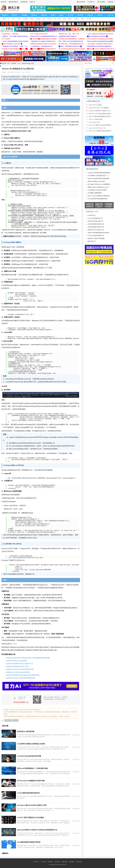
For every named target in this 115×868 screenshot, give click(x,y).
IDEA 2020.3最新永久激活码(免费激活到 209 (102, 125)
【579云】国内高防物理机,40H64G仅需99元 (15, 41)
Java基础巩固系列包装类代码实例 (29, 842)
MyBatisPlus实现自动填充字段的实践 (98, 179)
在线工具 (32, 2)
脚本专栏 (34, 15)
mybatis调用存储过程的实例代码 (28, 793)
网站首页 (5, 15)
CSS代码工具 (91, 215)
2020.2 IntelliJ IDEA (94, 122)
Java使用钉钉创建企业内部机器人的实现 (31, 744)
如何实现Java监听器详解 (26, 731)
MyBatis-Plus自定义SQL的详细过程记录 (20, 669)
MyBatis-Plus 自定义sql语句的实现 (18, 672)
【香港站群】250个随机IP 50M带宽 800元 (43, 41)
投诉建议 (72, 862)
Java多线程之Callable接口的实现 (97, 190)
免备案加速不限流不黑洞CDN (68, 36)
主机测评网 (24, 2)
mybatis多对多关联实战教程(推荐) (98, 199)
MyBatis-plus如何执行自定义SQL (18, 666)
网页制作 (15, 15)
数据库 (53, 15)
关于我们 (36, 862)
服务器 (62, 15)
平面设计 (100, 15)
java (44, 19)
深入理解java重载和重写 (95, 193)
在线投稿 (79, 862)
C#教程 (4, 19)
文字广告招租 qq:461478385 (39, 34)
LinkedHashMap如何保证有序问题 (29, 756)
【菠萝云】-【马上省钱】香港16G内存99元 (15, 36)
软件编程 (14, 63)
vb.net (13, 19)
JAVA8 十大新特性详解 (95, 119)
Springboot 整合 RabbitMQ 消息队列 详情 (32, 805)
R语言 (83, 19)
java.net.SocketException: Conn (97, 128)
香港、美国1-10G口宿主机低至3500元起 (71, 41)
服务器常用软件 (13, 2)
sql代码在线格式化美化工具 (96, 227)
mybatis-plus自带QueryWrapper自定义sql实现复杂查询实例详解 (28, 658)
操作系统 (80, 15)
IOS (55, 19)
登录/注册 (82, 2)
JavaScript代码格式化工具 (95, 218)
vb (9, 19)
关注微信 (102, 2)
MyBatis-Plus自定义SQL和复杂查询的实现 (21, 678)
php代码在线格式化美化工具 (96, 224)
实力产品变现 (6, 39)
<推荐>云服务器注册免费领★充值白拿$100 (100, 34)
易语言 (70, 19)
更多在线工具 (92, 241)
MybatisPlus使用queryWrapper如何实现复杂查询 (23, 675)
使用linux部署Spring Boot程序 (96, 181)
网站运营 (90, 15)
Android (49, 19)
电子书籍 (71, 15)
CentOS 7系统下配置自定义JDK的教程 (30, 818)
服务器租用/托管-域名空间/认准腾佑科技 (99, 46)
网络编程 (24, 15)
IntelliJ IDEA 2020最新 (95, 105)
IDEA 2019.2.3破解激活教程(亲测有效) (100, 131)
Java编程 (25, 19)
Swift (59, 19)
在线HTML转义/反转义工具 (96, 230)
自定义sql (15, 720)
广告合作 (43, 862)
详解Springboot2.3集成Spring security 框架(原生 (101, 187)
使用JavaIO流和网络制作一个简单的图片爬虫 (32, 768)
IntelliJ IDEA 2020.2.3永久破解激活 (99, 108)
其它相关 (89, 19)
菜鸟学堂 (4, 2)
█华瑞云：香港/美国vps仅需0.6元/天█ (70, 46)
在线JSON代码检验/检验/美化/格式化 (98, 233)
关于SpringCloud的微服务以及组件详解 (31, 781)
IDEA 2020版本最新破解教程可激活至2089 (101, 116)
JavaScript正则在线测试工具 (96, 236)
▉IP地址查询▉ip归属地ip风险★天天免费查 (43, 39)
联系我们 (50, 862)
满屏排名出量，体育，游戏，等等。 (70, 34)
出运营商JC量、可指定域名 (10, 34)
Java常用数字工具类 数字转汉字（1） (99, 176)
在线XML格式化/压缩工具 (95, 221)
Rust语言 (38, 19)
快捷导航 (111, 2)
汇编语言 (76, 19)
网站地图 (65, 862)
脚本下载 (44, 15)
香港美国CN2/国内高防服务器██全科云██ (15, 49)
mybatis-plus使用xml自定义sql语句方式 (20, 664)
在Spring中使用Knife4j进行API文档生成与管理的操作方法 (37, 830)
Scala (64, 19)
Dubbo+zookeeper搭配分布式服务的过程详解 (101, 196)
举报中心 (92, 2)
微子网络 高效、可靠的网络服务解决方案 (71, 44)
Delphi (32, 19)
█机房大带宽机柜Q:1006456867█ (97, 36)
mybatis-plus (8, 720)
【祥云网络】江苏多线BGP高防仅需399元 (100, 44)
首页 (9, 63)
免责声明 (58, 862)
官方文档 (14, 644)
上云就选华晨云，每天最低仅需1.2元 (41, 46)
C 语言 (19, 19)
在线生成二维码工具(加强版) (96, 238)
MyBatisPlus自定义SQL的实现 (17, 661)
